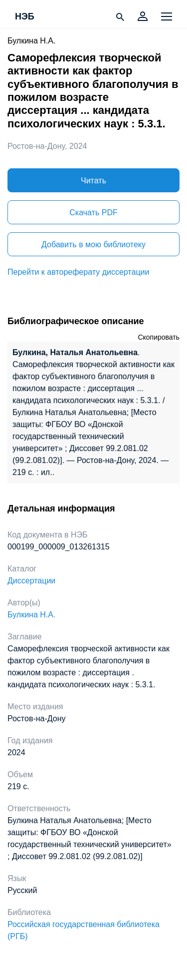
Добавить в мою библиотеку (93, 245)
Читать (93, 181)
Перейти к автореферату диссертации (78, 272)
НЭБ (25, 17)
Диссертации (31, 581)
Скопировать (159, 337)
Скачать (93, 213)
